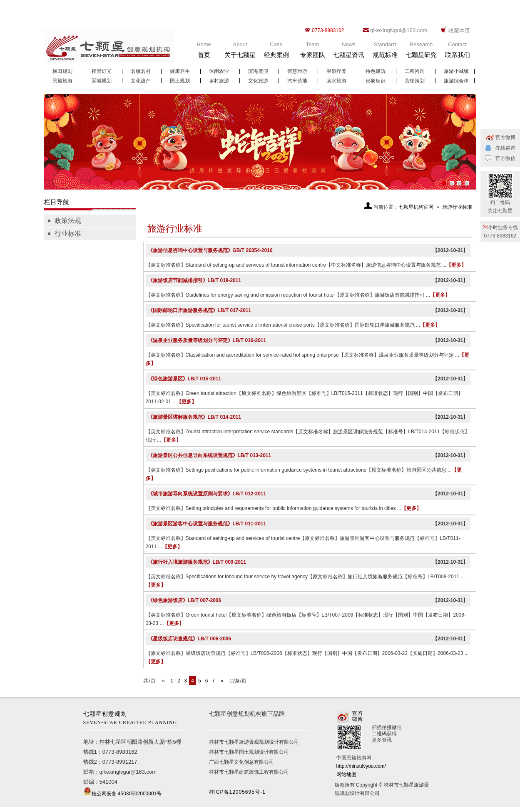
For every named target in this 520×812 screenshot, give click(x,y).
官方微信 (505, 158)
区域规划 (102, 81)
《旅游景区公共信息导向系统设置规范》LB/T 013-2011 (210, 455)
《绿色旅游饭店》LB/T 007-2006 (185, 600)
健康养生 (180, 71)
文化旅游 (258, 81)
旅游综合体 (456, 81)
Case (276, 52)
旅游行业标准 (457, 207)
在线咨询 (505, 148)
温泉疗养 (336, 71)
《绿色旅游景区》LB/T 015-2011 (185, 379)
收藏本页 (459, 31)
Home (204, 52)
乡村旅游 (219, 81)
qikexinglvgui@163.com (399, 30)
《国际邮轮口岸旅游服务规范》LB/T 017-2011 (200, 310)
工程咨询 (415, 71)
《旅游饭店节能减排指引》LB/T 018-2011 (195, 280)
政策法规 (68, 221)
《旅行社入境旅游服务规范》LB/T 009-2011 (197, 562)
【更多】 (456, 265)
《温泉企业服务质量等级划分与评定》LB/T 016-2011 (207, 340)
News (349, 52)
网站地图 (346, 775)
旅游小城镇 (456, 71)
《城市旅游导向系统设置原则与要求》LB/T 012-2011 (207, 494)
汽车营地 (297, 81)
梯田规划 (62, 71)
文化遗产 (141, 81)
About (240, 52)
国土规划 (180, 81)
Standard (385, 52)
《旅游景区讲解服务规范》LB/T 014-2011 (195, 417)
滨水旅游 (336, 81)
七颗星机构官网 (416, 207)
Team (313, 52)
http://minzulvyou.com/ (361, 766)
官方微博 (505, 137)
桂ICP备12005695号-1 (237, 792)
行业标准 (68, 234)
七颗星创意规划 (133, 719)
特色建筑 (376, 71)
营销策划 (415, 81)
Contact (458, 52)
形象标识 (376, 81)
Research (421, 52)
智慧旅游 (297, 71)
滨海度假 (258, 71)
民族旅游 (62, 81)
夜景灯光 (102, 71)
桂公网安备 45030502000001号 (127, 794)
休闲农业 (219, 71)
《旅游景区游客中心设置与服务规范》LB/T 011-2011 (207, 524)
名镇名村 (141, 71)
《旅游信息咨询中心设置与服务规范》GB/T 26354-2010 (210, 250)
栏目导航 (57, 202)
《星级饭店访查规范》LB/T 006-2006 (190, 639)
